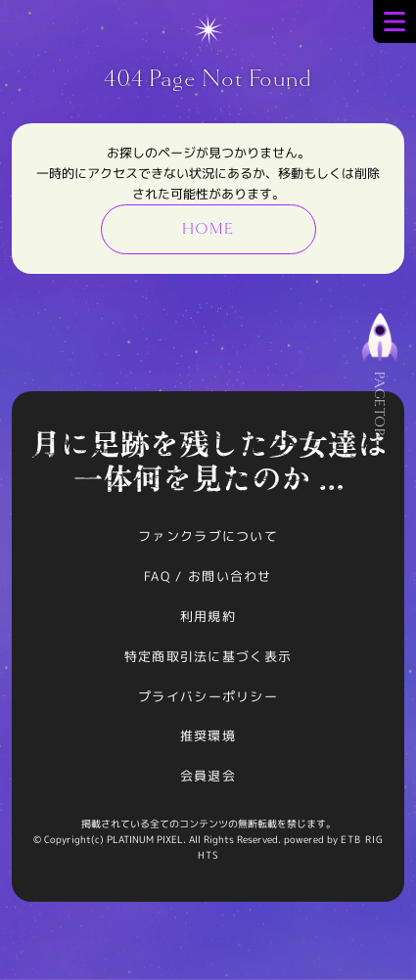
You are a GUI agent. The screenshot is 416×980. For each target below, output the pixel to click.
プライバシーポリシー (208, 696)
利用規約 (208, 616)
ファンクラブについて (208, 536)
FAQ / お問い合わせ (208, 576)
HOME (208, 229)
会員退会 (208, 776)
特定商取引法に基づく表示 (208, 656)
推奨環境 (208, 735)
